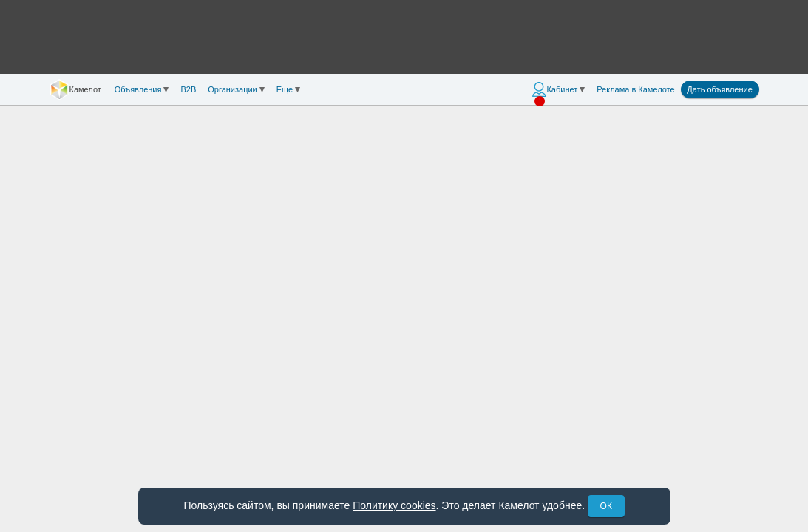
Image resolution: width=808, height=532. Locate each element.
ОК (606, 506)
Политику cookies (394, 505)
